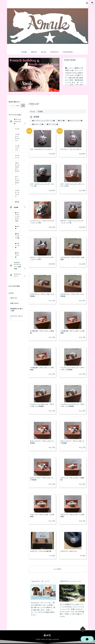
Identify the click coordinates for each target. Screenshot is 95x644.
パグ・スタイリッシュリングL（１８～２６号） (72, 185)
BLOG (44, 52)
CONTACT (54, 52)
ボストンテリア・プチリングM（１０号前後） (72, 442)
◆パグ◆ (61, 121)
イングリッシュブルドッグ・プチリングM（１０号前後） (42, 405)
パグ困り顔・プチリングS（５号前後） (42, 332)
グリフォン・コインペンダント (71, 149)
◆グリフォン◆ (51, 124)
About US (14, 298)
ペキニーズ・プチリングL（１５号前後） (72, 516)
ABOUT (34, 52)
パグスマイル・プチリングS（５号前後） (72, 258)
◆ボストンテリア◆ (74, 121)
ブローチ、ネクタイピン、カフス (17, 167)
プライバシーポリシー (17, 317)
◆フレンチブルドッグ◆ (18, 121)
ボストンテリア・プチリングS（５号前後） (42, 442)
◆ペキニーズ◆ (37, 124)
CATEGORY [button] (68, 52)
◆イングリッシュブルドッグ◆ (43, 121)
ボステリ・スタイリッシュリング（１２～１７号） (72, 222)
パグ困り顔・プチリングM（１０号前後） (72, 332)
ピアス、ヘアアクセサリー (17, 181)
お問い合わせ (14, 303)
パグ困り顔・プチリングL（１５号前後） (42, 369)
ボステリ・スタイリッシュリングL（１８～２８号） (42, 258)
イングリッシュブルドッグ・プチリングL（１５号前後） (73, 405)
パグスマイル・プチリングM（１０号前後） (42, 295)
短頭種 (16, 207)
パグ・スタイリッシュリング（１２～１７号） (42, 185)
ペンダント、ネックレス (17, 137)
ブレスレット (17, 156)
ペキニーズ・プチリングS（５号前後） (72, 479)
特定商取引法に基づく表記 (17, 310)
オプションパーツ (18, 275)
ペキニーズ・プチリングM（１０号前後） (42, 516)
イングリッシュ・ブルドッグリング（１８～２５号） (42, 222)
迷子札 (17, 202)
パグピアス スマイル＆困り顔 (41, 551)
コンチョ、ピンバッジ (17, 193)
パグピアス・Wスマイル (69, 551)
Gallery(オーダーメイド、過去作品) (18, 266)
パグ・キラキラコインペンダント (41, 149)
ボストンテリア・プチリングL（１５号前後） (42, 479)
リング (17, 129)
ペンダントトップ (17, 148)
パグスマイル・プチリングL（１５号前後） (72, 295)
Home (33, 112)
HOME (24, 52)
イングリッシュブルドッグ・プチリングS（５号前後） (73, 369)
